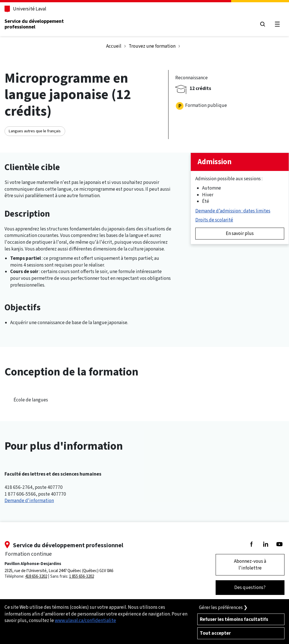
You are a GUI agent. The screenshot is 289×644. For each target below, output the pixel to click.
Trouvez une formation (152, 46)
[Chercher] (263, 24)
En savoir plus (240, 233)
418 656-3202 (36, 576)
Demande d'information (29, 501)
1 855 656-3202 (82, 576)
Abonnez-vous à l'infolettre (250, 565)
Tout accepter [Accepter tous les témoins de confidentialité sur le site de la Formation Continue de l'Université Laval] (215, 633)
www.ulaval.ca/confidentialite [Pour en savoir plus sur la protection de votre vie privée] (85, 620)
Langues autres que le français (35, 131)
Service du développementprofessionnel (34, 24)
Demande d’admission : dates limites (233, 211)
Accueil (114, 46)
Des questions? (250, 587)
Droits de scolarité (214, 220)
